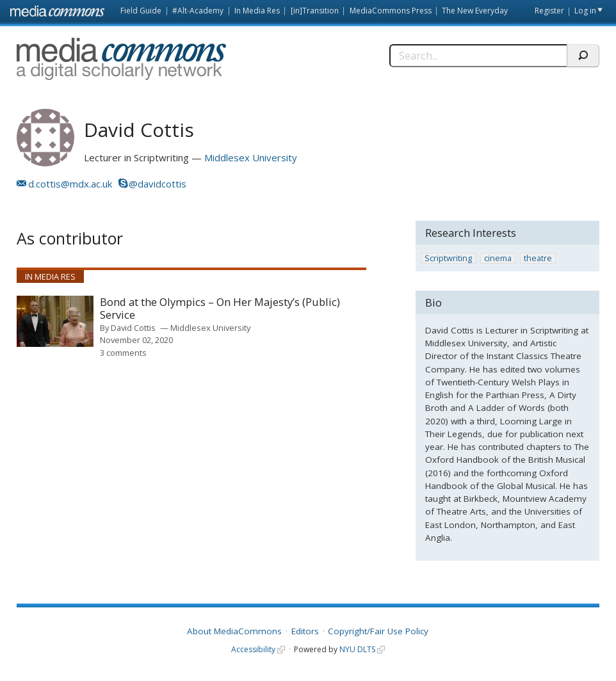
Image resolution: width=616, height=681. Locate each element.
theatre (538, 258)
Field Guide (141, 11)
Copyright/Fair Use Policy (378, 631)
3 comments (123, 353)
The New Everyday (475, 11)
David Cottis (133, 328)
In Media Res (257, 11)
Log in (585, 11)
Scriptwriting (448, 258)
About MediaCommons (234, 631)
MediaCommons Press (391, 11)
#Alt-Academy (198, 11)
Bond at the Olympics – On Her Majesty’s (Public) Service (220, 309)
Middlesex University (251, 157)
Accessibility (253, 649)
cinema (498, 258)
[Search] (478, 56)
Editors (305, 631)
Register (549, 11)
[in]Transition (315, 11)
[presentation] (55, 321)
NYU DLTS (357, 649)
